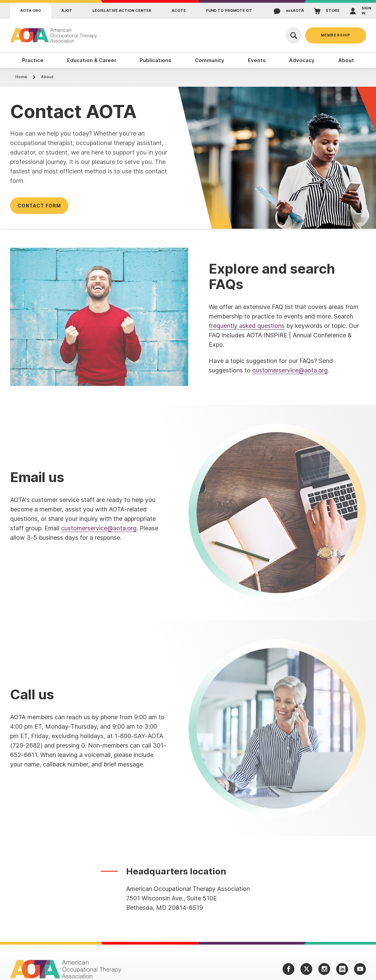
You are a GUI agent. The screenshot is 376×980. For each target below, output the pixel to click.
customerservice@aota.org (290, 370)
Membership (336, 35)
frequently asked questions (247, 326)
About (47, 77)
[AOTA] (54, 35)
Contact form (39, 206)
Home (21, 77)
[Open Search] (294, 35)
